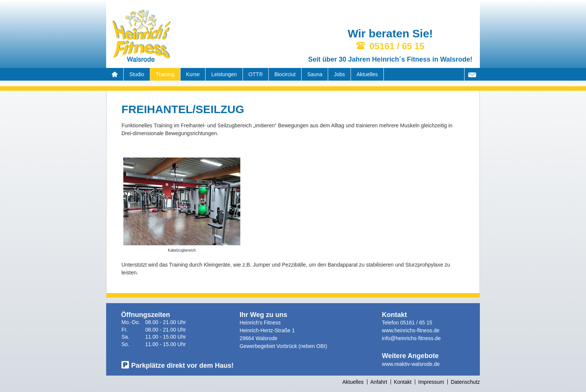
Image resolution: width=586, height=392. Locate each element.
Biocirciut (285, 74)
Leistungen (224, 74)
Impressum (431, 382)
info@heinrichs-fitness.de (411, 338)
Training (165, 74)
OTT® (256, 74)
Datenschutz (465, 382)
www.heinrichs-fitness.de (411, 330)
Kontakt (403, 382)
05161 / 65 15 (416, 323)
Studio (137, 74)
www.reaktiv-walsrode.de (411, 364)
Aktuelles (367, 74)
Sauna (315, 74)
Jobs (339, 74)
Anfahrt (379, 382)
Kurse (193, 74)
